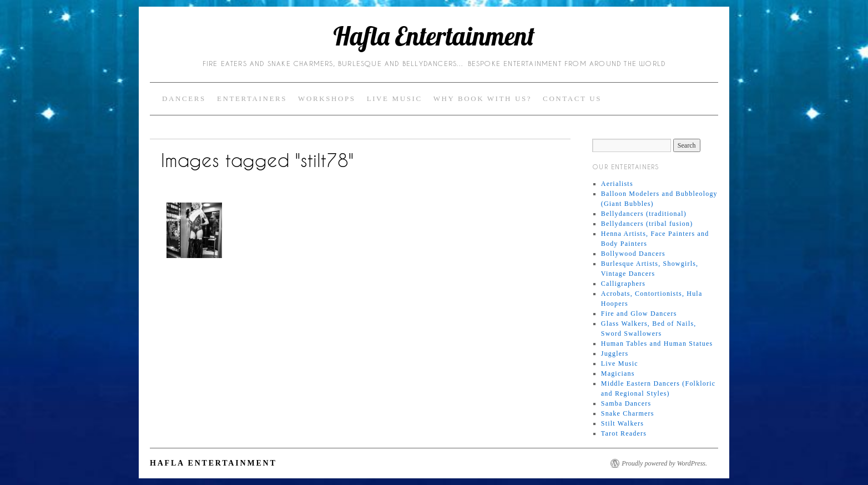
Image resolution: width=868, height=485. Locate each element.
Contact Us (572, 98)
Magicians (618, 373)
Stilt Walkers (622, 423)
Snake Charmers (628, 413)
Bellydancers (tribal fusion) (647, 224)
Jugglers (615, 353)
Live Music (395, 98)
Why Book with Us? (483, 98)
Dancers (184, 98)
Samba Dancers (626, 403)
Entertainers (252, 98)
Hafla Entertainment (434, 36)
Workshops (327, 98)
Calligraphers (623, 284)
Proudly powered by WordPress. (664, 463)
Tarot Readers (624, 433)
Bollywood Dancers (633, 254)
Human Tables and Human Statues (657, 343)
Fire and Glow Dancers (639, 314)
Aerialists (617, 184)
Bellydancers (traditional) (644, 214)
